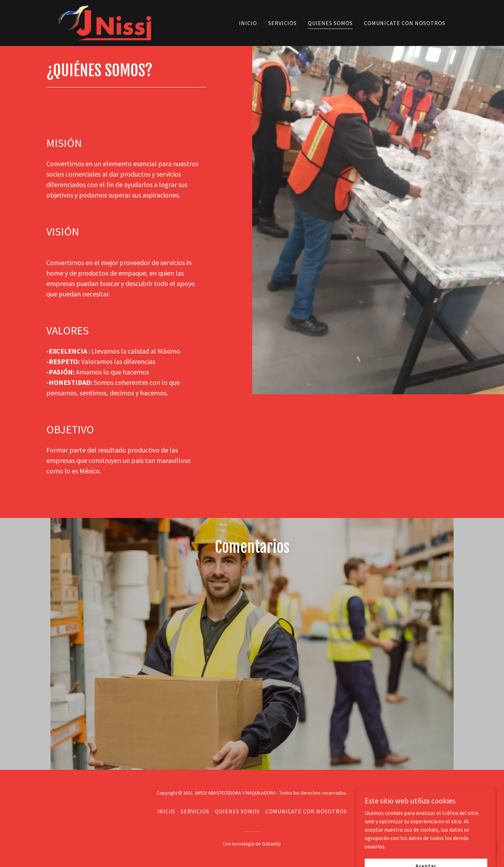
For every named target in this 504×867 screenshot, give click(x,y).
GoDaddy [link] (272, 844)
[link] (105, 22)
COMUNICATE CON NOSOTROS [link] (405, 23)
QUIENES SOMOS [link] (330, 23)
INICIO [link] (248, 23)
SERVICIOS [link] (282, 23)
